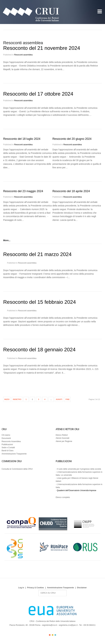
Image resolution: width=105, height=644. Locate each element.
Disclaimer (82, 588)
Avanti (59, 399)
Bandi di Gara (7, 451)
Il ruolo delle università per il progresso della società (79, 469)
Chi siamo (6, 435)
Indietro (17, 399)
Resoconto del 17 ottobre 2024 (38, 94)
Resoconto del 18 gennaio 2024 (39, 350)
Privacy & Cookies (36, 588)
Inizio (7, 399)
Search (38, 590)
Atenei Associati (63, 438)
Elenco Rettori (62, 435)
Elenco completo (63, 497)
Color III (55, 635)
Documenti (6, 438)
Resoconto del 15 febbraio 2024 (40, 302)
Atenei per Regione (64, 441)
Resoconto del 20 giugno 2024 (72, 139)
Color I (50, 635)
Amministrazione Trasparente (14, 454)
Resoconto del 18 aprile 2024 (71, 191)
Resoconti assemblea (23, 55)
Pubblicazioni (7, 444)
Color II (53, 635)
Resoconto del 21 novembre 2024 (42, 48)
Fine (67, 399)
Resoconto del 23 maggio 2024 (23, 191)
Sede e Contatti (8, 448)
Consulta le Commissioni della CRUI (17, 469)
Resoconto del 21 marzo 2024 (37, 254)
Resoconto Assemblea (11, 441)
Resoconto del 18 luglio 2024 (22, 139)
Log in (21, 588)
